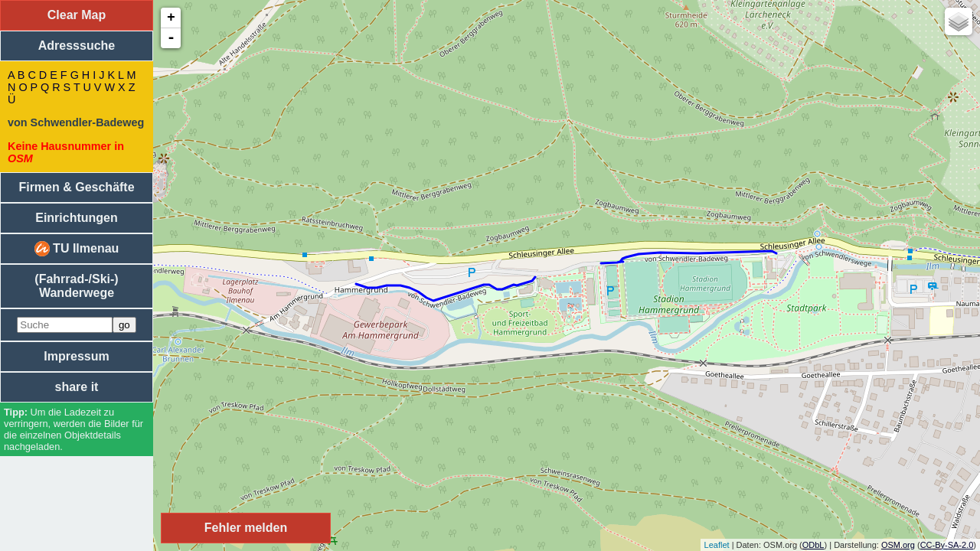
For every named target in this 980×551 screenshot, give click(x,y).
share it (77, 387)
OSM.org (898, 545)
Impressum (76, 356)
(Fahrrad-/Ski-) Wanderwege (76, 286)
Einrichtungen (77, 218)
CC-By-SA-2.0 (947, 545)
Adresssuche (77, 46)
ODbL (813, 545)
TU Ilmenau (77, 249)
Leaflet (717, 545)
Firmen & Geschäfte (76, 187)
